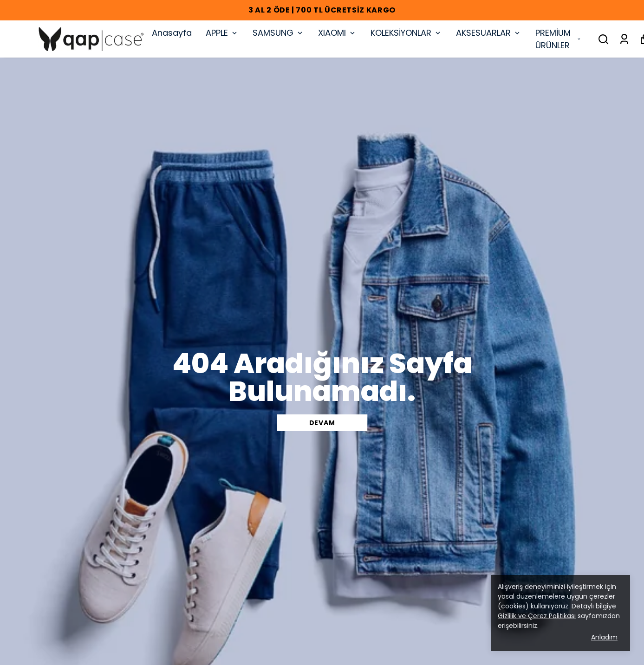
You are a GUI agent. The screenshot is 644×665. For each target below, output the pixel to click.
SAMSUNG (278, 33)
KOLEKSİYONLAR (406, 33)
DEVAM (322, 423)
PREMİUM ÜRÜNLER (558, 39)
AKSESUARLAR (489, 33)
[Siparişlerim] (624, 39)
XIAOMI (337, 33)
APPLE (222, 33)
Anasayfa (172, 33)
